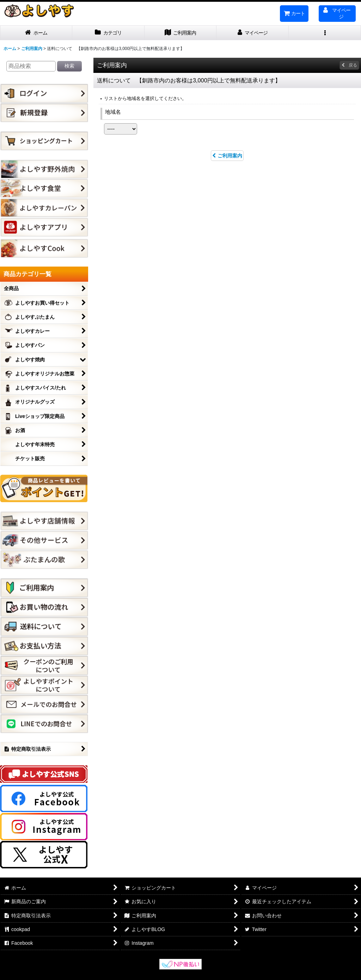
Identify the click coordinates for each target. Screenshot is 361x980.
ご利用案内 (227, 156)
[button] (325, 33)
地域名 (113, 112)
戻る (349, 65)
